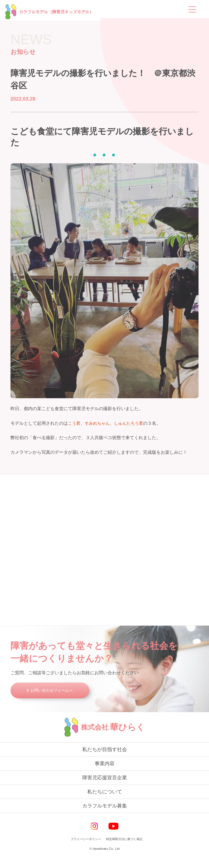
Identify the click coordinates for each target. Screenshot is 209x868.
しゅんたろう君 (132, 424)
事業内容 (105, 775)
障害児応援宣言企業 (105, 789)
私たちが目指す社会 (105, 761)
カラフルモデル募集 (105, 817)
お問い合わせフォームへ (55, 701)
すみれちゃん (99, 424)
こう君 (75, 424)
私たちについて (105, 803)
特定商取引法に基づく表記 (124, 850)
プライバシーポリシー (86, 850)
